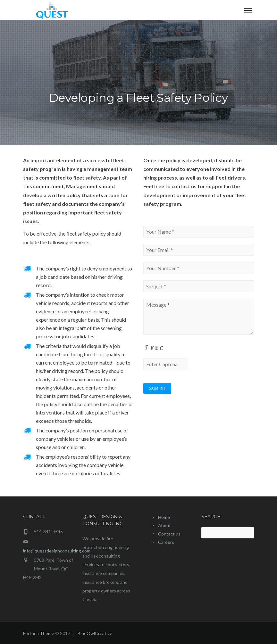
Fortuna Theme (39, 633)
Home (164, 517)
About (164, 525)
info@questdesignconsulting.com (57, 551)
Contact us (169, 534)
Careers (166, 542)
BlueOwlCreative (95, 633)
